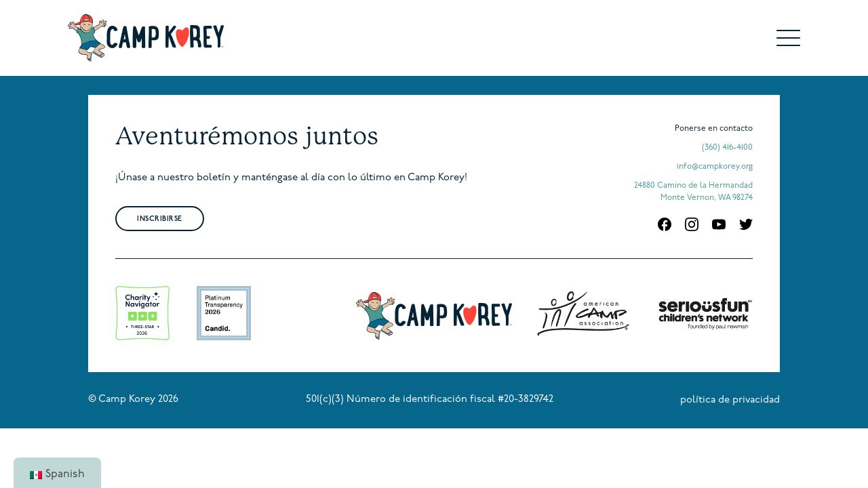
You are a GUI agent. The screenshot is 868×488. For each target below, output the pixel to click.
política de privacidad (730, 400)
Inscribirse (160, 219)
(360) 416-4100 (727, 148)
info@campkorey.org (715, 167)
